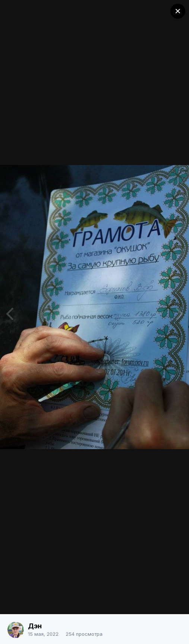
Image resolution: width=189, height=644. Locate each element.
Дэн (35, 626)
